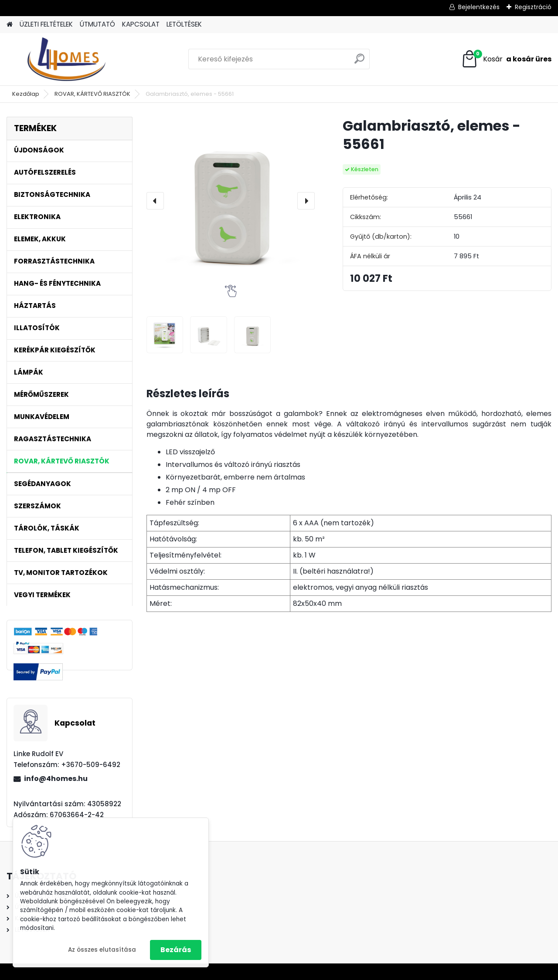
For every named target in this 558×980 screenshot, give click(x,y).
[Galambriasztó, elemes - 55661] (231, 201)
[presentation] (155, 201)
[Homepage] (10, 25)
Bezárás (176, 950)
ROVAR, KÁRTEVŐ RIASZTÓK (92, 94)
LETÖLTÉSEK (184, 24)
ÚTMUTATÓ (97, 24)
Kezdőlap (26, 94)
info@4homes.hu (56, 779)
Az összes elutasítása (102, 950)
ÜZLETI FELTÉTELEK (46, 24)
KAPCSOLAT (141, 24)
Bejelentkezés (479, 7)
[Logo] (66, 59)
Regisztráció (533, 7)
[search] (359, 62)
